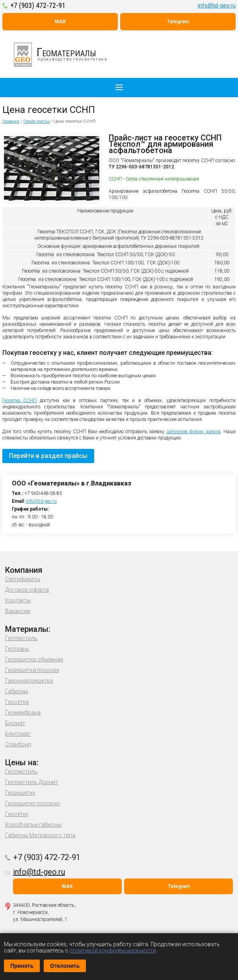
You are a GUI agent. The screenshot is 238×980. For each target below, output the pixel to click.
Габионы (17, 691)
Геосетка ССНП (20, 400)
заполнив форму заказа (193, 432)
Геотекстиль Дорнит (32, 782)
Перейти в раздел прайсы (48, 456)
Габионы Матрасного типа (40, 835)
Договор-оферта (27, 590)
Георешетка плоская (32, 670)
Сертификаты (23, 579)
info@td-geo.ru (217, 6)
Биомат (15, 723)
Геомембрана (23, 712)
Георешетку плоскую (33, 803)
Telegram (178, 22)
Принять (22, 966)
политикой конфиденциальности (113, 950)
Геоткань (17, 649)
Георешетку (20, 793)
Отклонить (65, 966)
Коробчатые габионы (33, 825)
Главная (11, 121)
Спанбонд (18, 744)
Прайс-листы (36, 121)
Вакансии (18, 611)
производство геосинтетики (65, 55)
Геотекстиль (21, 638)
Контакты (18, 600)
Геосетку (17, 814)
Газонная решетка (29, 681)
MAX (60, 22)
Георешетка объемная (34, 659)
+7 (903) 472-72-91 (38, 5)
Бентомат (18, 734)
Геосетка (17, 702)
